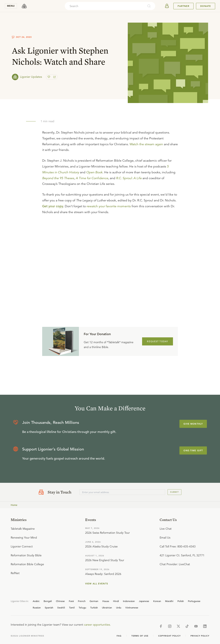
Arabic (36, 601)
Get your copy (53, 206)
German (94, 601)
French (82, 601)
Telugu (82, 607)
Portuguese (194, 601)
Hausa (106, 601)
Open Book (94, 172)
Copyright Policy (169, 636)
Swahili (61, 607)
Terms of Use (140, 636)
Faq (119, 636)
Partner (183, 6)
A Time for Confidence (92, 178)
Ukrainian (107, 607)
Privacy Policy (200, 636)
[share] (54, 77)
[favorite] (49, 77)
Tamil (72, 607)
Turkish (94, 607)
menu (11, 6)
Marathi (169, 601)
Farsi (71, 601)
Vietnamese (132, 607)
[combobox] (105, 6)
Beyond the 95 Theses (58, 178)
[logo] (24, 6)
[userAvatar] (167, 6)
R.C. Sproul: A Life (129, 178)
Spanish (49, 607)
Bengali (48, 601)
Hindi (116, 601)
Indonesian (129, 601)
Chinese (60, 601)
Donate (206, 6)
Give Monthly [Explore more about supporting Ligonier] (193, 424)
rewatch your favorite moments (109, 206)
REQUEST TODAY (158, 341)
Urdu (119, 607)
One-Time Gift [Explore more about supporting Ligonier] (193, 450)
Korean (157, 601)
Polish (181, 601)
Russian (37, 607)
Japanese (144, 601)
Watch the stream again (146, 144)
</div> (110, 260)
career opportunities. (97, 625)
